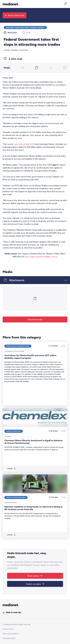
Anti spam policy (9, 638)
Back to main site (12, 613)
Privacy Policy (8, 629)
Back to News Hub (15, 15)
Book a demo (35, 576)
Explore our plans (35, 584)
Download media (35, 319)
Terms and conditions (11, 634)
